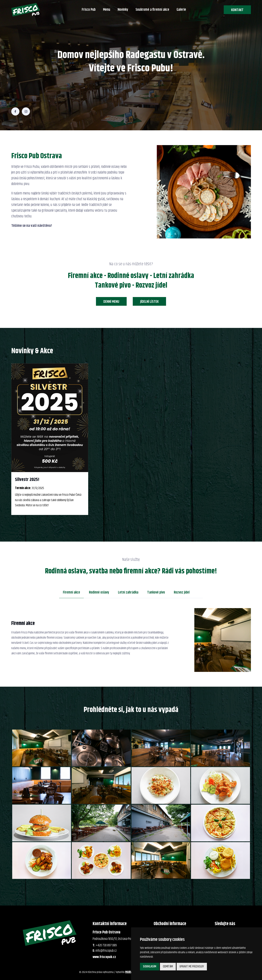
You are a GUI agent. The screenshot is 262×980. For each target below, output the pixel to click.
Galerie (181, 10)
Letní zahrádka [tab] (128, 592)
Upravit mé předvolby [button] (192, 967)
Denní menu (111, 302)
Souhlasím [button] (150, 967)
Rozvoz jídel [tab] (182, 592)
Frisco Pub (89, 10)
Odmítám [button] (168, 967)
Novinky (123, 10)
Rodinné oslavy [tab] (99, 592)
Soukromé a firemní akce (152, 10)
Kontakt (237, 10)
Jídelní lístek (149, 302)
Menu (107, 10)
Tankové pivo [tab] (156, 592)
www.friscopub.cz (104, 957)
